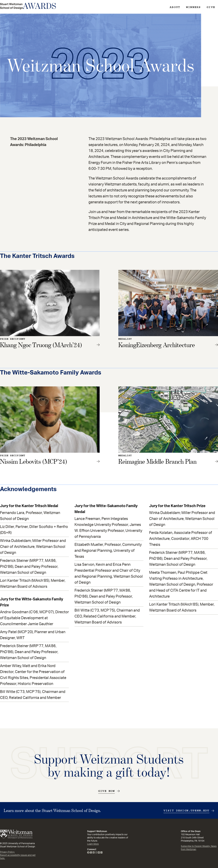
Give (211, 7)
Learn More (93, 844)
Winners (193, 7)
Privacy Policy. (7, 852)
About (175, 7)
